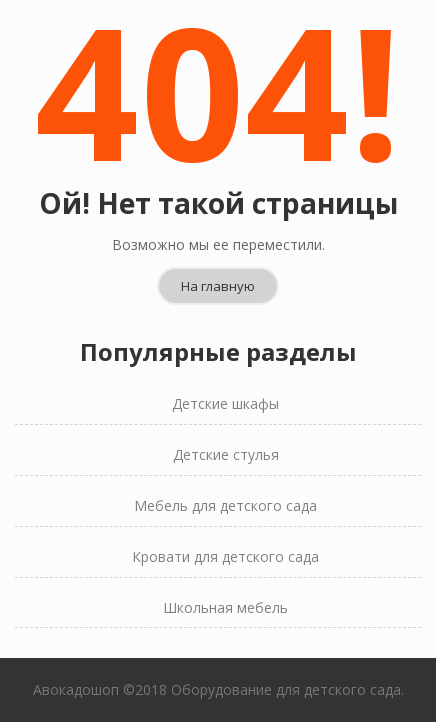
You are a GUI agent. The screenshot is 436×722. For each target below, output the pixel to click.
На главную (218, 286)
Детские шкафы (225, 403)
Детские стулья (226, 454)
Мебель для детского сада (225, 505)
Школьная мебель (225, 607)
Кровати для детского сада (225, 556)
